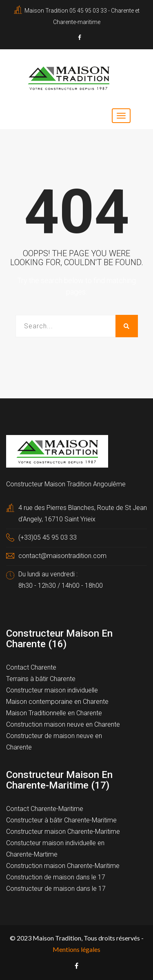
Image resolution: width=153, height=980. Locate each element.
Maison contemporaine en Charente (57, 702)
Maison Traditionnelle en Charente (54, 713)
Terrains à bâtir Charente (41, 679)
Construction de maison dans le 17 (56, 877)
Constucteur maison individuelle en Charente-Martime (55, 849)
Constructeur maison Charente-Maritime (63, 832)
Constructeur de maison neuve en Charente (54, 742)
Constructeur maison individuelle (52, 690)
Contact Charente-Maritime (45, 809)
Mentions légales (76, 949)
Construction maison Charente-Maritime (63, 866)
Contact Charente (31, 667)
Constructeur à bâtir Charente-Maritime (61, 820)
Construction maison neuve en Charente (63, 724)
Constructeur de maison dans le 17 (56, 889)
